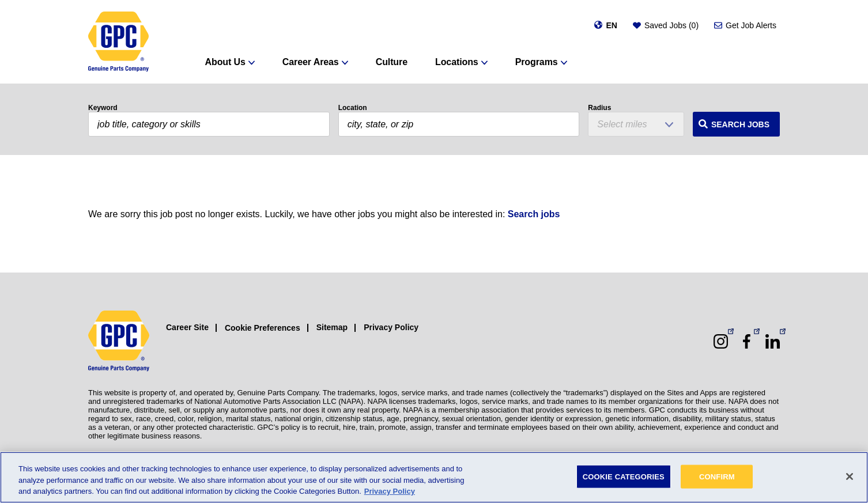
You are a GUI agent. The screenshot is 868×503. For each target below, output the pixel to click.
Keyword (103, 108)
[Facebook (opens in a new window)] (747, 341)
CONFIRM (717, 476)
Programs (537, 62)
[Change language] (605, 25)
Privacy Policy (391, 327)
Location (353, 108)
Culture (392, 62)
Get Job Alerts (751, 25)
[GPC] (118, 42)
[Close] (850, 476)
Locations (457, 62)
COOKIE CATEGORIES (624, 476)
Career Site (187, 327)
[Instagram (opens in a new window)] (721, 341)
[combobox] (459, 124)
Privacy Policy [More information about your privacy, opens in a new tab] (390, 491)
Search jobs (534, 214)
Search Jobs (740, 124)
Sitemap (332, 327)
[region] (434, 477)
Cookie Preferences (263, 328)
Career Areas (311, 62)
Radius (599, 108)
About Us (225, 62)
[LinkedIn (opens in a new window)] (773, 341)
